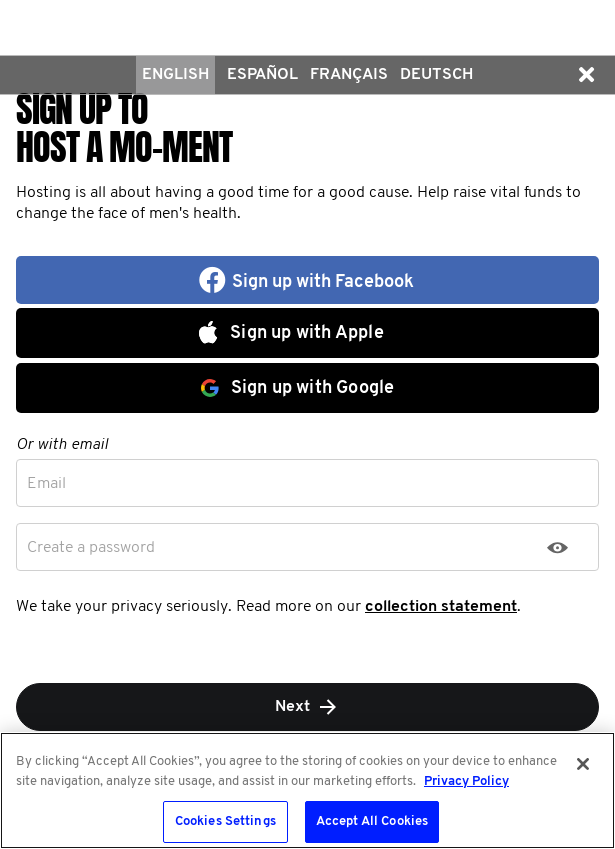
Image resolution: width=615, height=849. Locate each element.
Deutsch (436, 75)
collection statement (441, 607)
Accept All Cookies (372, 821)
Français (349, 75)
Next (307, 707)
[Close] (583, 764)
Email (46, 484)
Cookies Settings (225, 821)
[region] (307, 790)
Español (262, 75)
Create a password (91, 548)
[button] (586, 75)
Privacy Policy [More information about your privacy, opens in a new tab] (466, 781)
